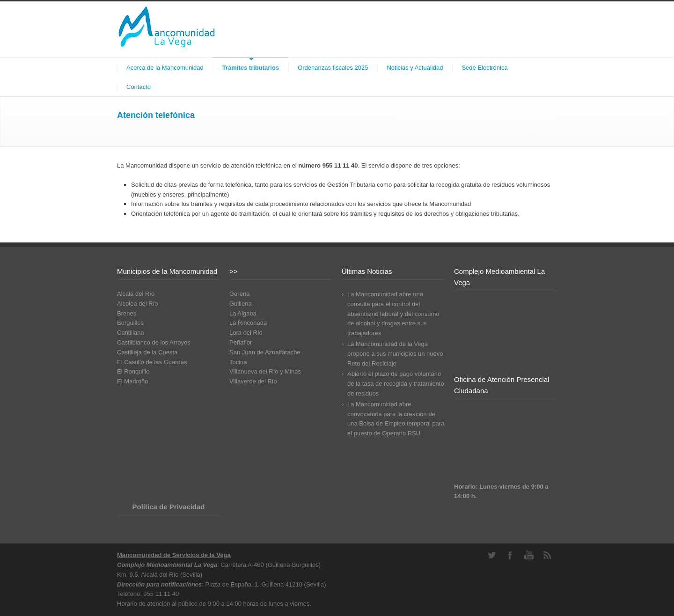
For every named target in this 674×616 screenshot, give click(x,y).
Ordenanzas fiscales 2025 (333, 68)
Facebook (510, 555)
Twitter (491, 555)
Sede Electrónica (484, 68)
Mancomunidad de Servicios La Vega (438, 115)
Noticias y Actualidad (415, 68)
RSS (548, 555)
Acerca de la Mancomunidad (165, 68)
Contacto (139, 87)
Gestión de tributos (506, 115)
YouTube (529, 555)
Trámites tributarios (251, 68)
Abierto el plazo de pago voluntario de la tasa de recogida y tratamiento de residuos (396, 384)
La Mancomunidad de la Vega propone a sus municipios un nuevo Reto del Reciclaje (395, 354)
